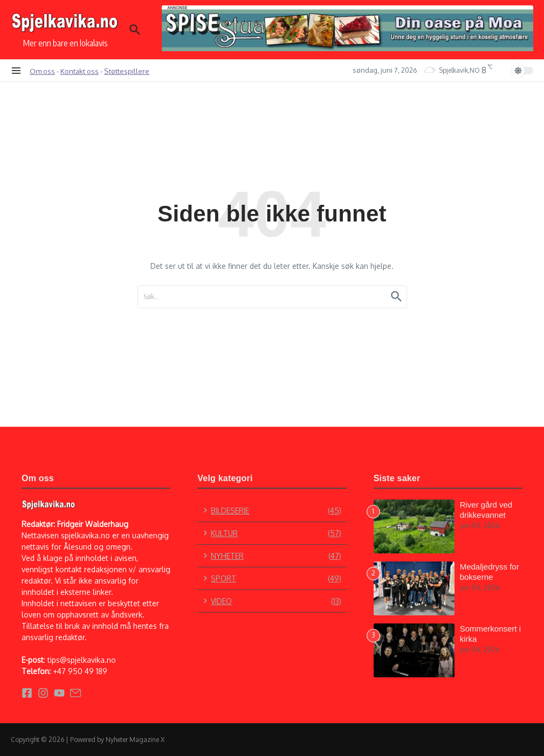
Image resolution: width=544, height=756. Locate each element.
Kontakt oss (80, 71)
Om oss (42, 71)
